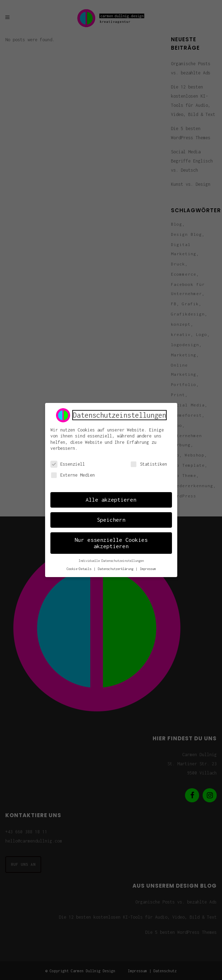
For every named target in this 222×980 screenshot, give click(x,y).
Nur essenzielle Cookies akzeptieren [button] (111, 543)
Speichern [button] (111, 519)
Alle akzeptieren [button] (111, 499)
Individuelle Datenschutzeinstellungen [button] (111, 560)
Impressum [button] (148, 568)
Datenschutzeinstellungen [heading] (119, 415)
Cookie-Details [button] (80, 568)
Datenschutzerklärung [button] (116, 568)
